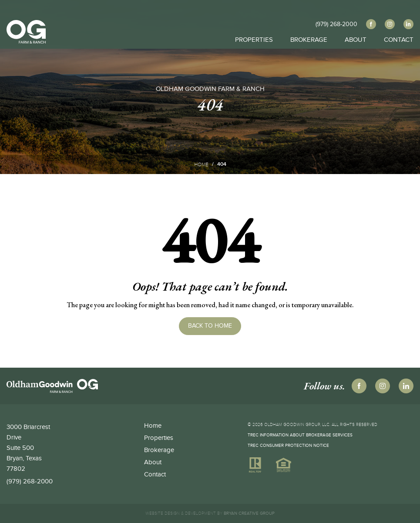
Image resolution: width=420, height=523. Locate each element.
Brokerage (309, 29)
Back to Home (210, 326)
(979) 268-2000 (30, 481)
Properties (254, 29)
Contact (399, 29)
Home (201, 164)
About (356, 29)
